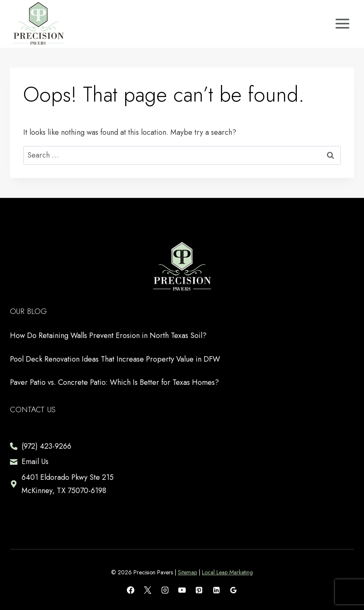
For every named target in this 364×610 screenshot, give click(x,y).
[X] (148, 590)
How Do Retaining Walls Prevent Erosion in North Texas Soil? (108, 335)
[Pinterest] (199, 590)
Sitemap (187, 572)
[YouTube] (182, 590)
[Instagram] (165, 590)
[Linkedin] (216, 590)
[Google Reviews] (233, 590)
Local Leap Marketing (227, 572)
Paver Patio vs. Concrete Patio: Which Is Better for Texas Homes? (114, 382)
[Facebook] (131, 590)
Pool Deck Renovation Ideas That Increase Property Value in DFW (115, 359)
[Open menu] (342, 24)
